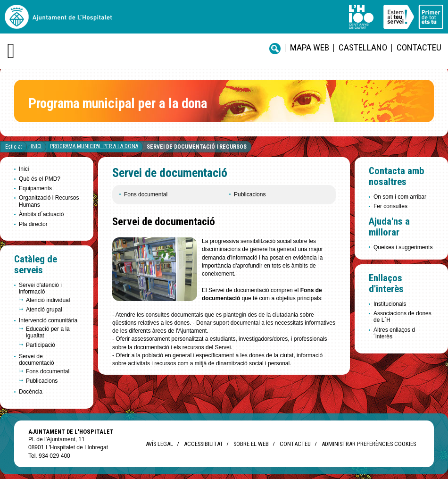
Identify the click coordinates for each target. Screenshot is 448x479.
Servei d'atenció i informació (40, 288)
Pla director (33, 224)
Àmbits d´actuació (41, 214)
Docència (31, 392)
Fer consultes (390, 206)
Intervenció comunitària (48, 320)
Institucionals (390, 304)
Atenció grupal (44, 310)
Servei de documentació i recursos (197, 147)
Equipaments (35, 188)
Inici (36, 146)
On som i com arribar (400, 197)
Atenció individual (48, 300)
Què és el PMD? (40, 179)
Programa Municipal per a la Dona (94, 146)
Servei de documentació (37, 360)
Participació (41, 345)
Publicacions (42, 381)
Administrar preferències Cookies (369, 444)
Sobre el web (251, 444)
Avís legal (159, 444)
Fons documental (48, 371)
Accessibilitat (203, 444)
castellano (363, 47)
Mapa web (310, 47)
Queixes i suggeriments (403, 247)
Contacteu (419, 47)
